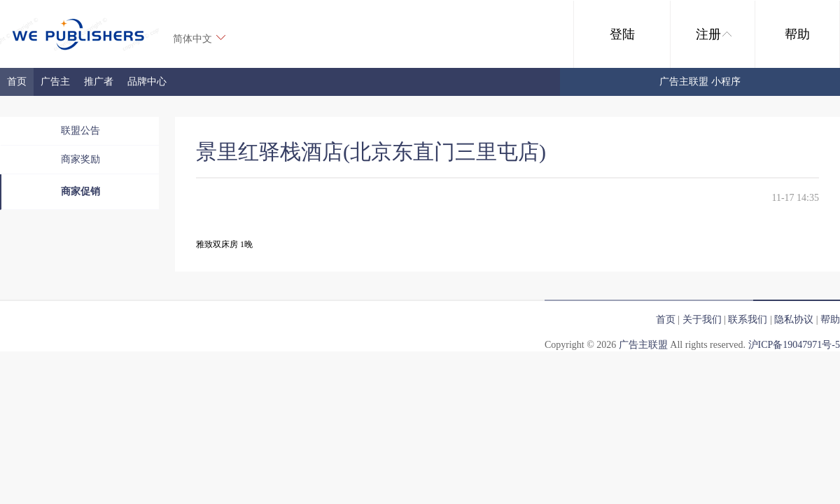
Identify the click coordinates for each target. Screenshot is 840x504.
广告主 (55, 82)
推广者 (99, 82)
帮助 (797, 34)
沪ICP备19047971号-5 (794, 345)
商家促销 (80, 191)
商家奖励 (80, 159)
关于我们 (702, 320)
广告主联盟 (643, 345)
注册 (714, 34)
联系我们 (748, 320)
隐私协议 (794, 320)
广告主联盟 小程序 (700, 82)
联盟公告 (80, 131)
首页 (17, 82)
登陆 (622, 34)
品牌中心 (147, 82)
